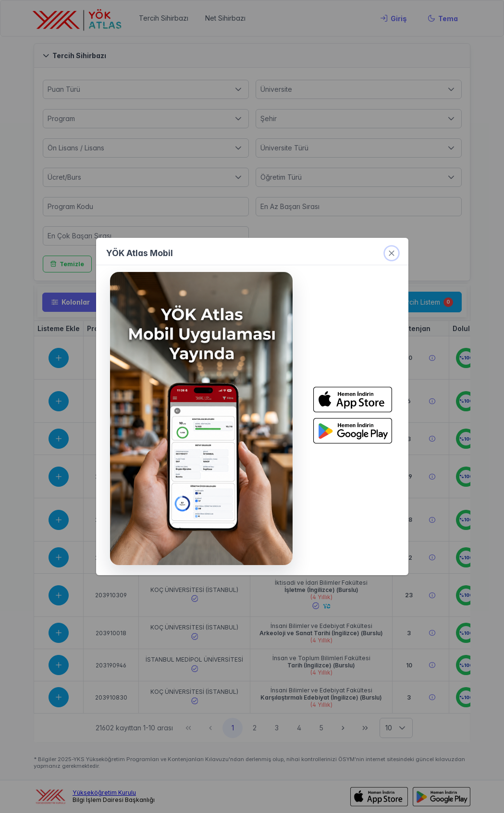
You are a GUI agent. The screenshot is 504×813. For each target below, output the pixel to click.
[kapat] (392, 253)
